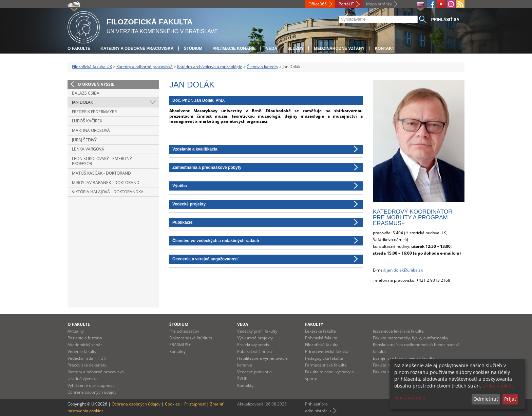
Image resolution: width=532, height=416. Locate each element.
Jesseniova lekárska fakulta (398, 331)
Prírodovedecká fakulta (327, 351)
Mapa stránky (379, 4)
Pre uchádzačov (184, 331)
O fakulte (79, 48)
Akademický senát (85, 345)
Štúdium (193, 48)
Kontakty (177, 351)
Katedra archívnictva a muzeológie (210, 67)
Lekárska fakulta (320, 331)
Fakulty (314, 324)
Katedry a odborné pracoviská (137, 48)
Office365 (318, 4)
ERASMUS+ (180, 345)
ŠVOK (242, 379)
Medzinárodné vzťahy (339, 48)
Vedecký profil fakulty (257, 331)
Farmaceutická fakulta (326, 365)
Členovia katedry (262, 67)
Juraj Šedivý (84, 140)
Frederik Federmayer (94, 112)
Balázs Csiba (86, 93)
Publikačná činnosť (255, 351)
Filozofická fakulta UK (92, 67)
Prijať (510, 399)
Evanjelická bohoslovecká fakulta (404, 358)
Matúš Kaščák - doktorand (101, 173)
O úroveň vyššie (96, 84)
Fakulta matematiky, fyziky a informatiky (411, 338)
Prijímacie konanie (234, 48)
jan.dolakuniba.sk (405, 270)
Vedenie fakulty (82, 351)
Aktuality (76, 331)
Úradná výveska (83, 379)
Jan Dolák (82, 102)
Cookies (172, 404)
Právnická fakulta (321, 338)
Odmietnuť (486, 399)
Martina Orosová (91, 130)
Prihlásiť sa (445, 20)
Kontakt (384, 48)
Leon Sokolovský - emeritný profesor (102, 161)
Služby (296, 48)
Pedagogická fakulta (324, 358)
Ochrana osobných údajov (92, 392)
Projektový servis (253, 345)
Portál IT (346, 4)
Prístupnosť (195, 404)
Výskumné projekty (255, 338)
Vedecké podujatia (254, 372)
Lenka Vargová (88, 149)
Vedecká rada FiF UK (87, 358)
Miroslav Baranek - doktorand (106, 183)
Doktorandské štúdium (191, 338)
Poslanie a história (85, 338)
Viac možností (410, 398)
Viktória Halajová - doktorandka (108, 192)
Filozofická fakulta (322, 345)
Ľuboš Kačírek (87, 121)
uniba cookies (498, 386)
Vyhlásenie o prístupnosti (91, 385)
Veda (272, 48)
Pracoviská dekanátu (87, 365)
